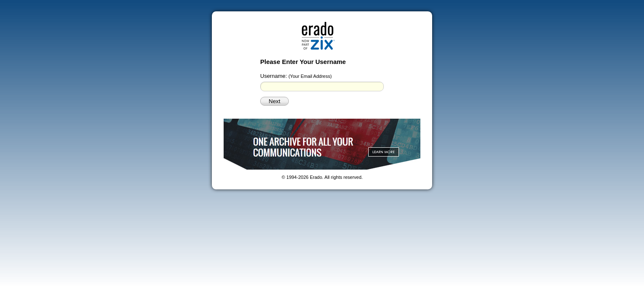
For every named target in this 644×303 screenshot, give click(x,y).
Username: (296, 76)
